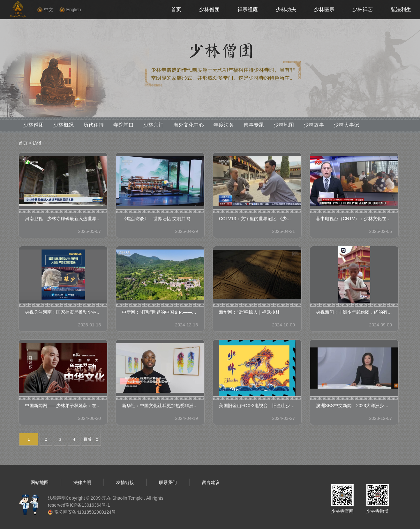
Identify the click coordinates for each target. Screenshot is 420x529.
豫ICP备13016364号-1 (87, 505)
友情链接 (125, 482)
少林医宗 (324, 9)
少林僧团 (209, 9)
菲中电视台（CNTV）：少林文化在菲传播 (354, 219)
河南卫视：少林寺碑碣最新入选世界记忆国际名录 (63, 219)
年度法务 (224, 125)
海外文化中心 (189, 125)
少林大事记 (346, 125)
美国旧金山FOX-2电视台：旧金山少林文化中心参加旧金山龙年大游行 (257, 406)
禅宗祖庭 (248, 9)
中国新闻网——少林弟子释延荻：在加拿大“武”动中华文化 (63, 406)
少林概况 (64, 125)
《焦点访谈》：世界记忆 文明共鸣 (156, 219)
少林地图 (284, 125)
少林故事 (314, 125)
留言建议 (211, 482)
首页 (176, 9)
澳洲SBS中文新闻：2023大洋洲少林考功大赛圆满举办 (354, 406)
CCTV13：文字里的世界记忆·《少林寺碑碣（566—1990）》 (257, 219)
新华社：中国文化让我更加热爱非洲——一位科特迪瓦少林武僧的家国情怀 (160, 406)
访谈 (37, 143)
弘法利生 (401, 9)
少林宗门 (154, 125)
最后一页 (91, 439)
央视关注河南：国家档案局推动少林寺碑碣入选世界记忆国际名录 (63, 312)
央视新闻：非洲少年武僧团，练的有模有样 (354, 312)
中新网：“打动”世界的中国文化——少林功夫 (160, 312)
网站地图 (40, 482)
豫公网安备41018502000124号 (85, 512)
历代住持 (94, 125)
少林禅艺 (363, 9)
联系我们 (168, 482)
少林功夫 (286, 9)
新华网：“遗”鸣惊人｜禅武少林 (249, 312)
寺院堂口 (124, 125)
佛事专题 (254, 125)
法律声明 (82, 482)
